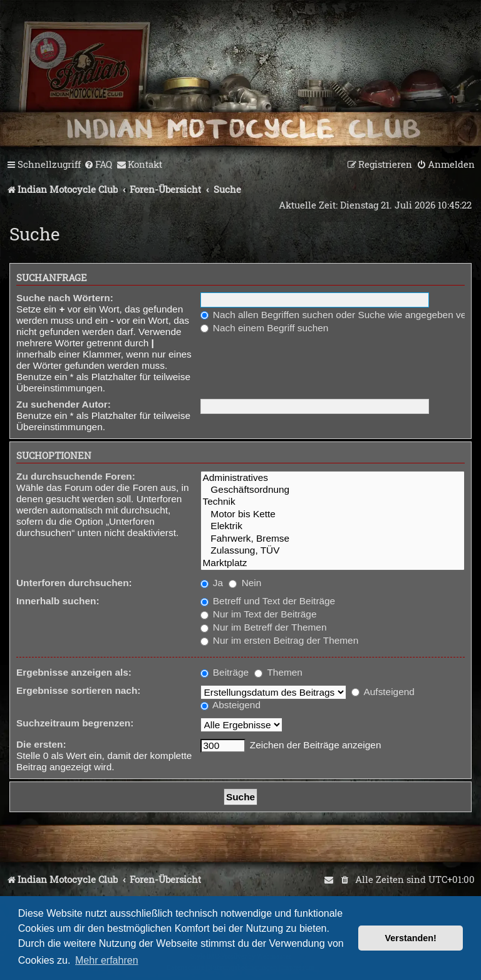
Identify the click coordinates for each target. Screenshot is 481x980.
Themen (278, 672)
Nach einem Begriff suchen (265, 328)
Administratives (333, 478)
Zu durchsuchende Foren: (76, 476)
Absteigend (230, 705)
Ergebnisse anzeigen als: (74, 672)
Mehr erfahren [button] (107, 960)
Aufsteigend (383, 692)
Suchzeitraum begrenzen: (75, 723)
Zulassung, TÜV (333, 551)
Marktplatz (333, 563)
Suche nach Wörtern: (65, 298)
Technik (333, 502)
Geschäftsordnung (333, 490)
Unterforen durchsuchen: (74, 583)
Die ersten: (41, 744)
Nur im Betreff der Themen (264, 627)
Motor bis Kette (333, 514)
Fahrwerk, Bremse (333, 539)
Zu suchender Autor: (64, 404)
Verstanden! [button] (411, 938)
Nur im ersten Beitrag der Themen (280, 640)
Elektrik (333, 526)
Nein (245, 583)
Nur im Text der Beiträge (259, 614)
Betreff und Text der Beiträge (268, 601)
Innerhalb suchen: (58, 601)
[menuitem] (98, 165)
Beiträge (225, 672)
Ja (212, 583)
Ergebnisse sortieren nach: (78, 690)
